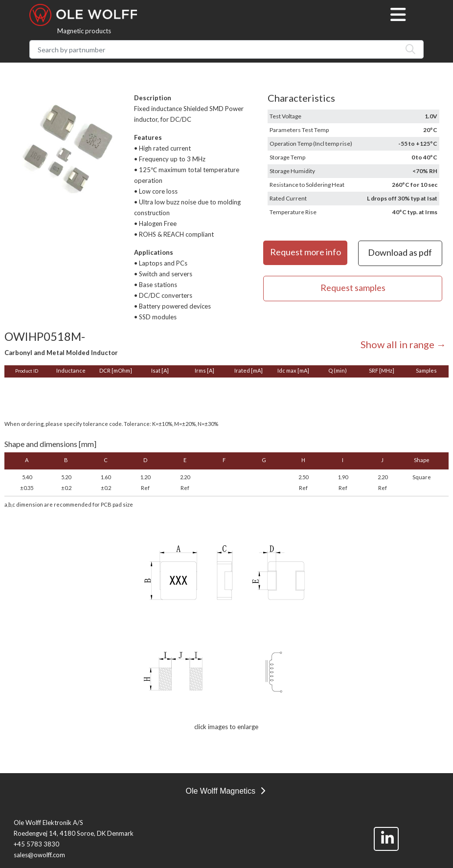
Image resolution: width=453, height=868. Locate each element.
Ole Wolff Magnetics (225, 791)
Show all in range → (403, 344)
